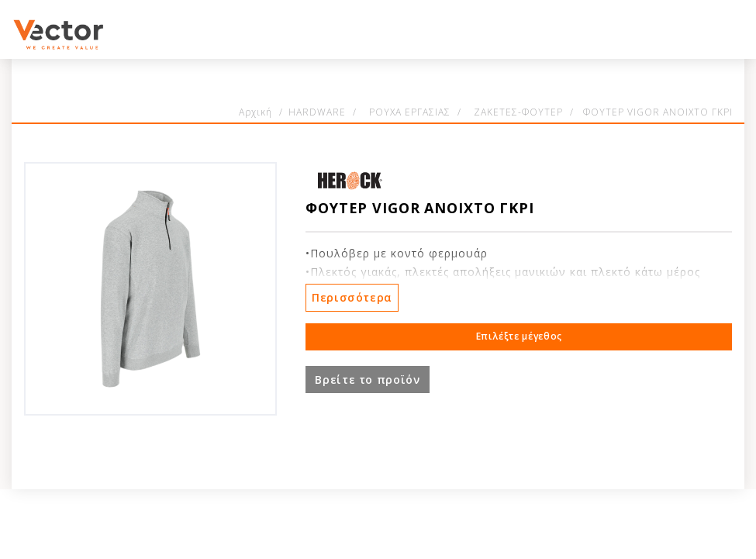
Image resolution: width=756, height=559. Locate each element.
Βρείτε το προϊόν (367, 380)
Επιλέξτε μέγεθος (519, 336)
